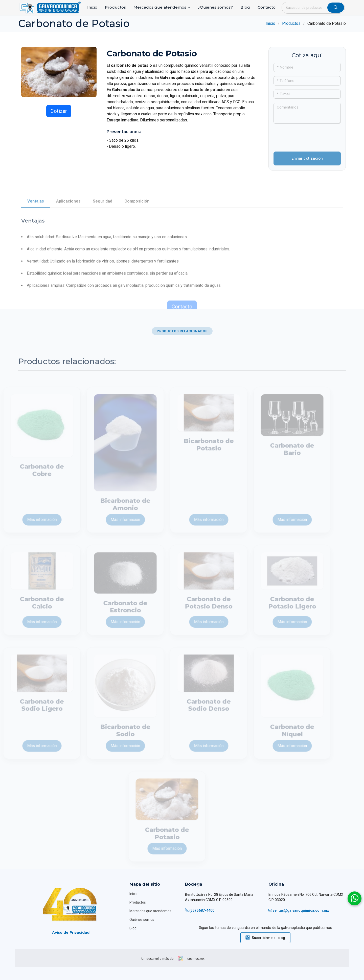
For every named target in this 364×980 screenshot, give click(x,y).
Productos (115, 7)
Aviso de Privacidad (71, 932)
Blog (245, 7)
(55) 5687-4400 (202, 910)
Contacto (267, 7)
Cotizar (59, 111)
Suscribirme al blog (265, 938)
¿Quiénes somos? (215, 7)
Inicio (92, 7)
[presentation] (303, 135)
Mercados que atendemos (150, 911)
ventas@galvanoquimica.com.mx (301, 910)
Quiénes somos (142, 920)
